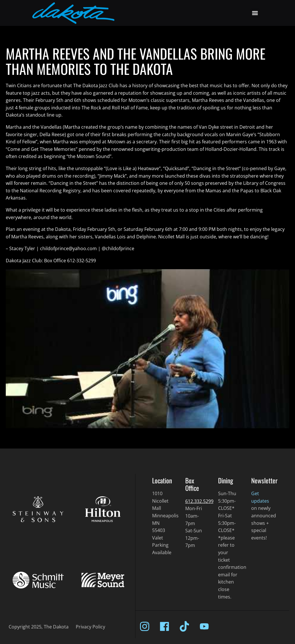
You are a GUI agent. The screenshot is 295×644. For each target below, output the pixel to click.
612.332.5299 (199, 501)
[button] (255, 13)
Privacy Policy (90, 627)
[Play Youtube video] (147, 349)
